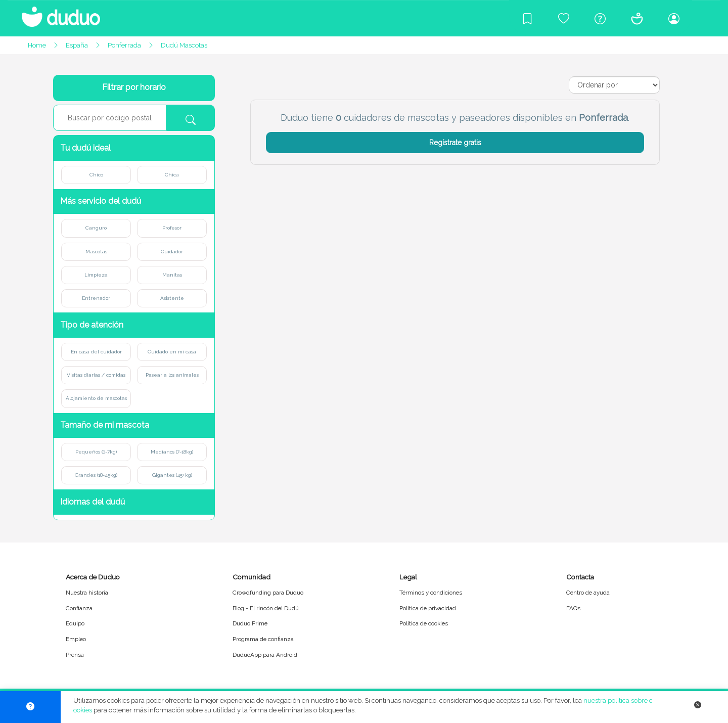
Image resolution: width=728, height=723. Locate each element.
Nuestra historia (87, 593)
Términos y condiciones (431, 593)
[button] (134, 148)
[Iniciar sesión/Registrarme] (674, 18)
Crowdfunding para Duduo (268, 593)
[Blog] (527, 18)
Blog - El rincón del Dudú (266, 608)
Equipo (75, 623)
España (77, 45)
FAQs (573, 608)
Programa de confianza (263, 639)
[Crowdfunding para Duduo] (564, 18)
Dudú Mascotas (184, 45)
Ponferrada (124, 45)
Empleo (76, 639)
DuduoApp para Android (265, 655)
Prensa (75, 655)
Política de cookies (424, 623)
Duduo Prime (250, 623)
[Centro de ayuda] (600, 18)
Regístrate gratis (455, 143)
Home (37, 45)
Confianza (79, 608)
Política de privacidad (428, 608)
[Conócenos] (637, 18)
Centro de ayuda (588, 593)
